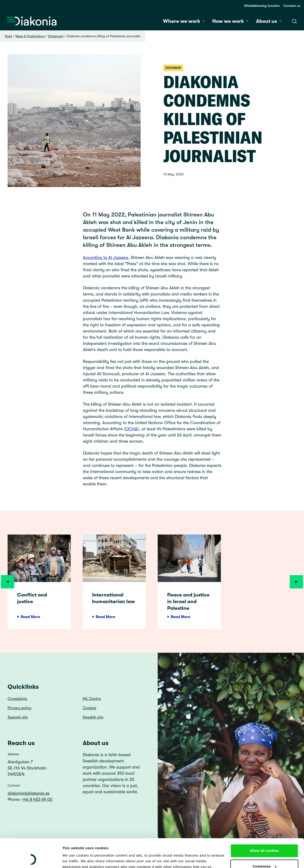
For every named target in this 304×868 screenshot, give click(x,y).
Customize (264, 839)
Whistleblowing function (262, 6)
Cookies (89, 708)
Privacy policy (19, 708)
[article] (39, 582)
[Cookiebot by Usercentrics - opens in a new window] (31, 859)
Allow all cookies (264, 824)
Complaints (17, 699)
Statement (56, 36)
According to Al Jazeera (106, 258)
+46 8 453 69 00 (37, 799)
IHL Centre (92, 699)
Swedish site (93, 717)
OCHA (131, 429)
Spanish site (18, 717)
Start (8, 36)
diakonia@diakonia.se (28, 793)
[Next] (296, 582)
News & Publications (30, 36)
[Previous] (8, 582)
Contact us (292, 6)
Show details (73, 859)
